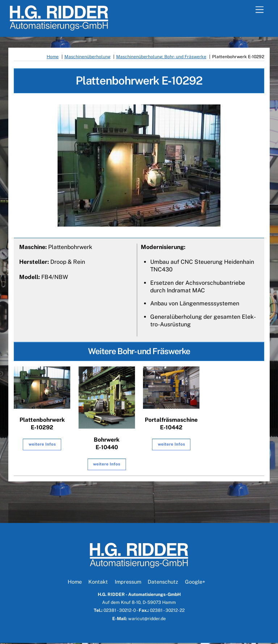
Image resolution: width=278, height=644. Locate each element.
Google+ (195, 583)
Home (75, 583)
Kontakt (98, 583)
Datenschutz (163, 583)
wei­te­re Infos (42, 445)
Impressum (128, 583)
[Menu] (260, 10)
